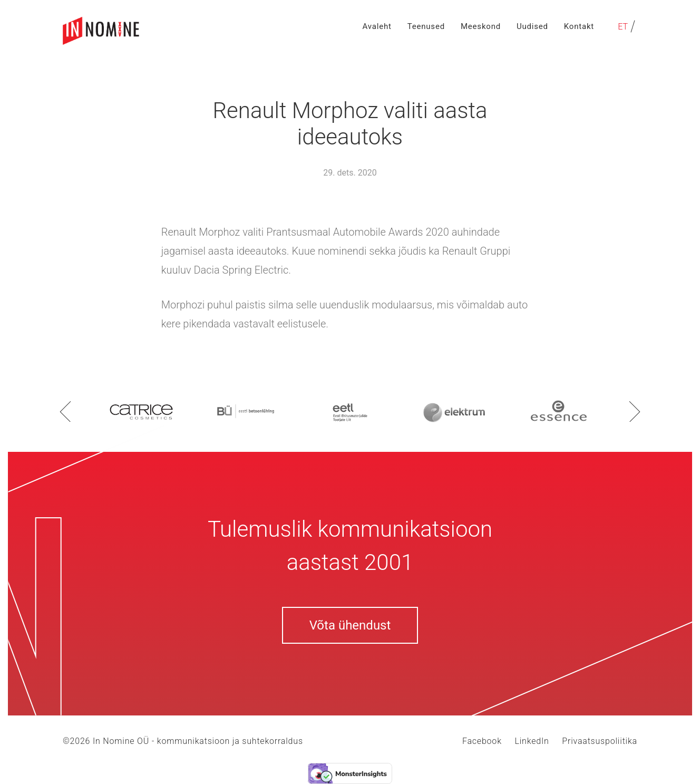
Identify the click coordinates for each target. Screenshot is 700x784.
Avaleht (377, 26)
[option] (141, 411)
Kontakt (579, 26)
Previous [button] (65, 411)
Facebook (482, 741)
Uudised (532, 26)
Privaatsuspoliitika (600, 741)
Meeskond (481, 26)
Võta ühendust (350, 625)
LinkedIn (532, 741)
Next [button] (635, 411)
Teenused (426, 26)
